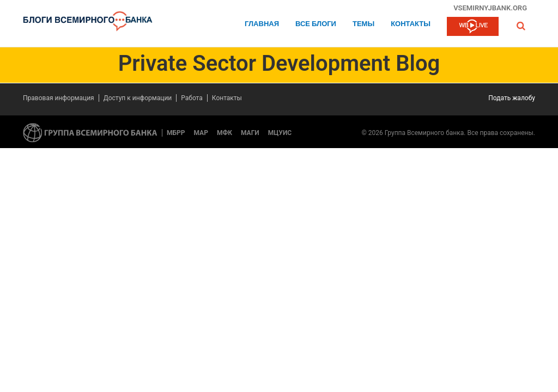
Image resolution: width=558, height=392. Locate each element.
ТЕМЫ (363, 24)
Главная (262, 24)
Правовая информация (59, 98)
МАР (201, 133)
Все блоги (316, 24)
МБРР (176, 133)
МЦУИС (280, 133)
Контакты (411, 24)
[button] (521, 26)
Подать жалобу (512, 98)
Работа (192, 98)
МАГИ (250, 133)
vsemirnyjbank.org (490, 8)
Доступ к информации (138, 98)
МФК (225, 133)
